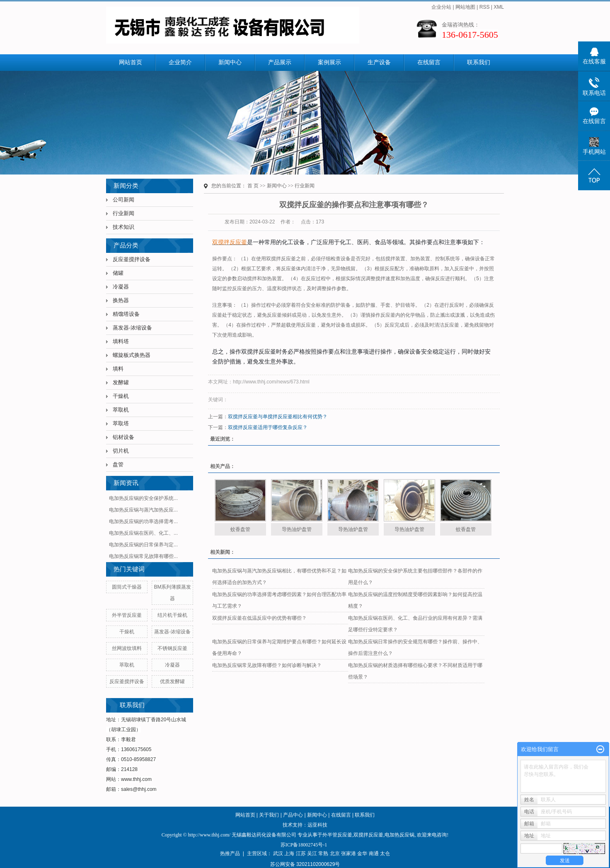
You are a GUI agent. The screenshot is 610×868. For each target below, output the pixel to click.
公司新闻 (123, 200)
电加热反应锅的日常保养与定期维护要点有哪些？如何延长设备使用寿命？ (279, 647)
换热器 (121, 300)
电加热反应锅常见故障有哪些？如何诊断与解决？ (267, 665)
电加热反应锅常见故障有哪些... (143, 556)
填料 (118, 369)
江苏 (301, 853)
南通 (374, 853)
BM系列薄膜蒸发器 (172, 593)
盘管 (118, 464)
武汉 (278, 853)
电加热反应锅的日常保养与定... (143, 545)
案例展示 (329, 62)
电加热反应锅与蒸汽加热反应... (143, 510)
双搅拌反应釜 (368, 835)
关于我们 (269, 815)
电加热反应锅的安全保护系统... (143, 498)
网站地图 (465, 7)
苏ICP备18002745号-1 (304, 845)
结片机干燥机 (172, 615)
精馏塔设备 (126, 314)
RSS (485, 7)
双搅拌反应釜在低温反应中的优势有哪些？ (259, 618)
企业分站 (441, 7)
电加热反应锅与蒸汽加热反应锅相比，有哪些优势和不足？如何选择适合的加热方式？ (279, 577)
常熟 (323, 853)
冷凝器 (121, 287)
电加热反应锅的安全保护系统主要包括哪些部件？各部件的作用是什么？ (415, 577)
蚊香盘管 (240, 529)
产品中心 (293, 815)
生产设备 (379, 62)
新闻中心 (230, 62)
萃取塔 (121, 423)
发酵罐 (121, 382)
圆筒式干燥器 (127, 587)
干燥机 (121, 396)
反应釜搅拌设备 (132, 259)
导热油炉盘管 (297, 529)
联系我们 (479, 62)
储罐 (118, 273)
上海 (289, 853)
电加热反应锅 (399, 835)
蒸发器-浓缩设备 (132, 328)
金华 (362, 853)
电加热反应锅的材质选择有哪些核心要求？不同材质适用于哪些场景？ (415, 671)
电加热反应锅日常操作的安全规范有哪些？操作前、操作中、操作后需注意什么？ (415, 647)
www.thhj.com (136, 779)
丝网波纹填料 (127, 648)
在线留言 (429, 62)
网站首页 (131, 62)
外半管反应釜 (127, 615)
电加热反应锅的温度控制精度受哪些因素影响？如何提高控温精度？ (415, 600)
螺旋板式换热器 (132, 355)
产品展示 (280, 62)
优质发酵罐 (172, 681)
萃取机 (121, 410)
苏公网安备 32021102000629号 (305, 864)
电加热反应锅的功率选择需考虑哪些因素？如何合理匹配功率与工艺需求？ (279, 600)
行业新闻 (123, 213)
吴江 (312, 853)
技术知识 (123, 227)
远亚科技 (317, 825)
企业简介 (180, 62)
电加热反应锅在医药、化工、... (143, 533)
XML (499, 7)
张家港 (349, 853)
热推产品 (230, 853)
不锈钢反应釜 (172, 648)
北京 (335, 853)
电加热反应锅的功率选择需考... (143, 521)
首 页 (253, 186)
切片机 (121, 451)
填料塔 (121, 341)
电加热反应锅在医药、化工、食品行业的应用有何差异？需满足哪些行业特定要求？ (415, 624)
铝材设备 (123, 437)
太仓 (385, 853)
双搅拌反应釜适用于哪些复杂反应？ (268, 427)
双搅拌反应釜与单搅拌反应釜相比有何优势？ (278, 417)
